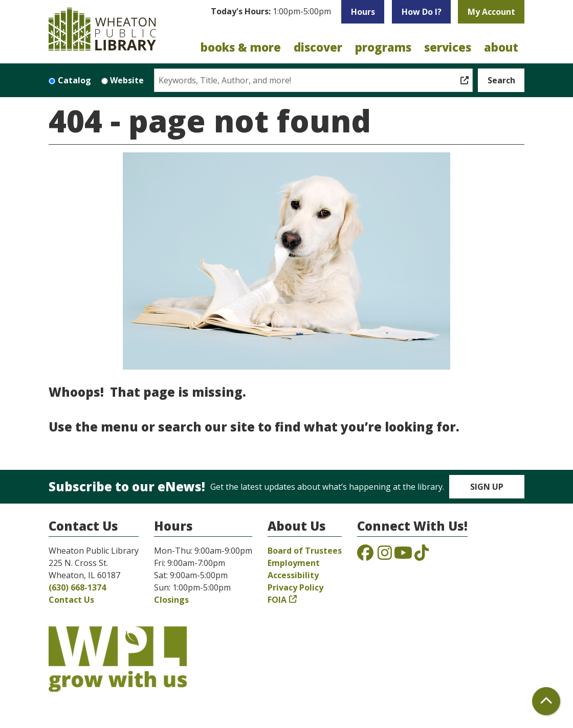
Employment (294, 563)
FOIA (277, 600)
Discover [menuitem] (318, 47)
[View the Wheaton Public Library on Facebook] (365, 556)
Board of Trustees (305, 551)
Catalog (74, 80)
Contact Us (71, 600)
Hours (363, 12)
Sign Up (487, 487)
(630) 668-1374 (77, 587)
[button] (271, 14)
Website (127, 80)
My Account (491, 12)
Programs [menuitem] (383, 47)
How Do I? (422, 12)
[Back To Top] (546, 701)
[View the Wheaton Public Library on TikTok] (422, 556)
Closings (171, 600)
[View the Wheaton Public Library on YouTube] (403, 556)
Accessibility (293, 575)
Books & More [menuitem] (241, 47)
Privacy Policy (295, 587)
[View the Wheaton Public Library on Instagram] (385, 556)
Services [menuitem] (448, 47)
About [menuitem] (501, 47)
